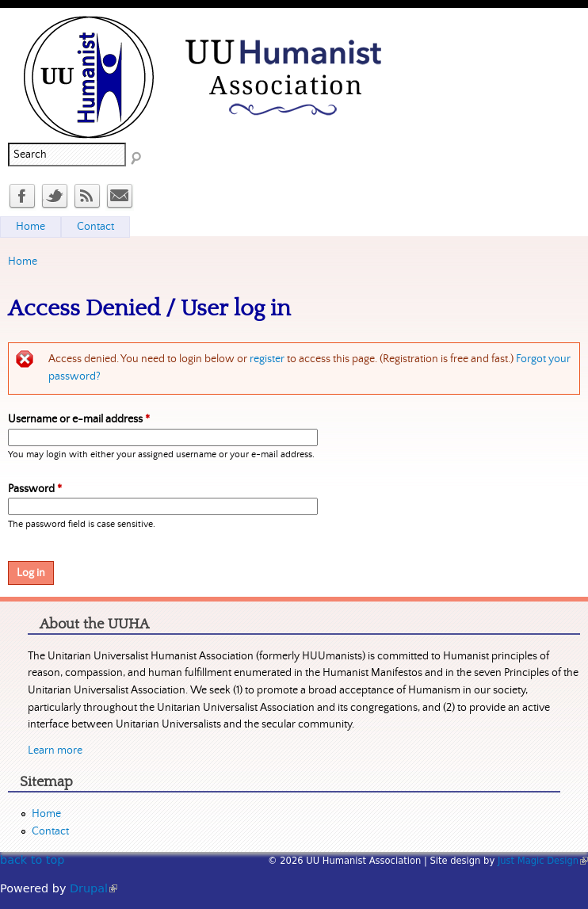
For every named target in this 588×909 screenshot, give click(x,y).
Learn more (55, 750)
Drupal (94, 888)
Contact (95, 227)
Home (23, 262)
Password (35, 489)
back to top (32, 860)
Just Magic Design (543, 861)
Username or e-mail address (79, 419)
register (267, 359)
